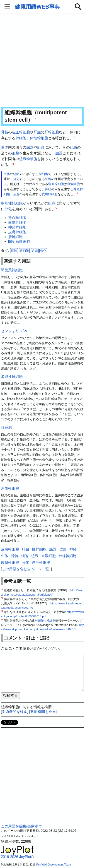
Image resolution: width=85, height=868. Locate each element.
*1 (74, 137)
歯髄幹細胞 (17, 222)
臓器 (30, 147)
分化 (16, 179)
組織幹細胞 (28, 159)
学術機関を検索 (15, 712)
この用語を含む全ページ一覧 (25, 569)
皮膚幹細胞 (50, 194)
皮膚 (16, 194)
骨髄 (5, 132)
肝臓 (37, 132)
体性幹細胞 (39, 138)
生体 (5, 147)
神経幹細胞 (17, 227)
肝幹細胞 (52, 132)
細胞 (15, 153)
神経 (48, 189)
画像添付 (34, 826)
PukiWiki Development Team (54, 865)
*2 (13, 164)
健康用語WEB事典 (37, 7)
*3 (78, 193)
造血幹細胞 (21, 132)
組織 (41, 147)
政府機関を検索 (43, 712)
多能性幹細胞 (12, 203)
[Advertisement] (42, 61)
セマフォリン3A (14, 331)
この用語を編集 (14, 826)
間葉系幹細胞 (19, 242)
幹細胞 (21, 138)
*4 (56, 208)
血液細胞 (73, 184)
